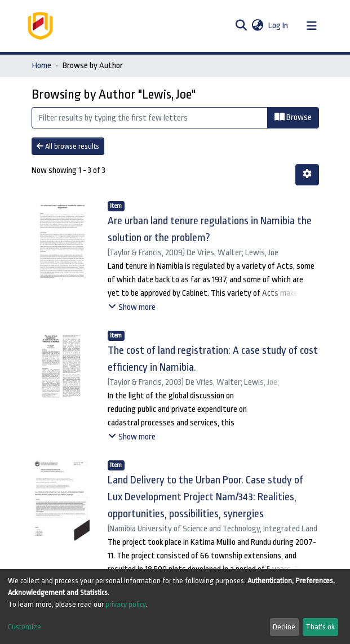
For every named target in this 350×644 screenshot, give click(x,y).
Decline (284, 627)
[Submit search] (242, 26)
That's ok (320, 627)
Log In (279, 26)
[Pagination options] (307, 175)
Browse (293, 117)
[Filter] (150, 118)
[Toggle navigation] (312, 26)
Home (42, 66)
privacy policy (125, 604)
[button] (258, 26)
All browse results (68, 146)
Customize (25, 627)
